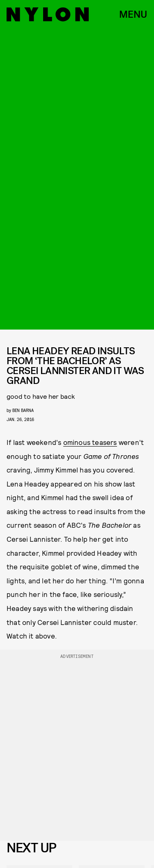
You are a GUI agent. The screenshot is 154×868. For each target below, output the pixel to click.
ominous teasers (90, 442)
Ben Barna (23, 410)
